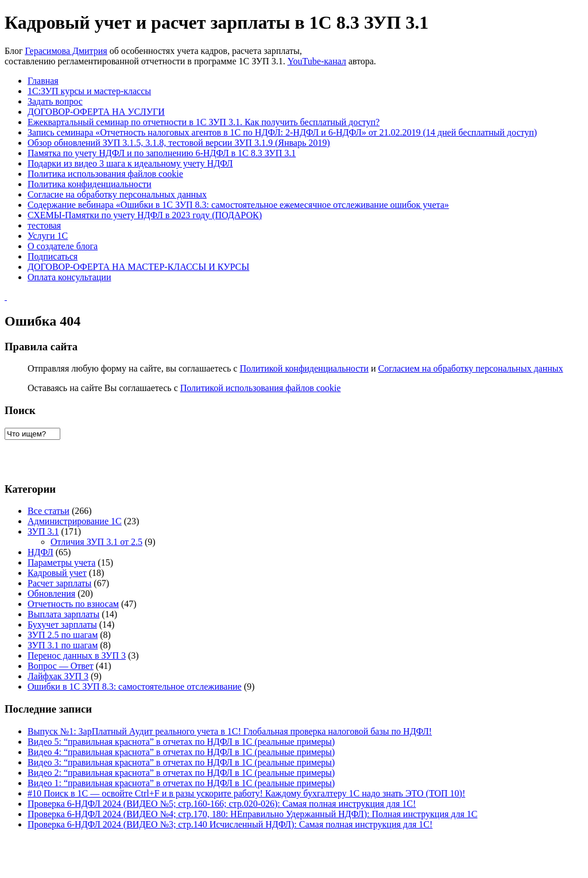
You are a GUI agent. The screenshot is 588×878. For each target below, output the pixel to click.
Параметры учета (61, 562)
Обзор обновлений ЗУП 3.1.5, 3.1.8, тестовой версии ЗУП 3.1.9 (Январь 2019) (179, 143)
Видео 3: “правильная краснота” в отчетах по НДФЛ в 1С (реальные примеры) (181, 762)
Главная (43, 81)
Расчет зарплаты (59, 583)
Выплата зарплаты (63, 614)
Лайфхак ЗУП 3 (58, 676)
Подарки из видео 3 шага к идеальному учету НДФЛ (130, 163)
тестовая (44, 225)
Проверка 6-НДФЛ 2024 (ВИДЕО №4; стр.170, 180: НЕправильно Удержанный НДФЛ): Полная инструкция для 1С (252, 814)
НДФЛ (40, 552)
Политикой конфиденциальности (304, 368)
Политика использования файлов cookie (105, 174)
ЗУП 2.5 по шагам (63, 635)
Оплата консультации (69, 277)
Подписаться (53, 256)
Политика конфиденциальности (90, 184)
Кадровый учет (57, 573)
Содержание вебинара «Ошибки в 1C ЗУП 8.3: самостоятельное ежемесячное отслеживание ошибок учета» (238, 205)
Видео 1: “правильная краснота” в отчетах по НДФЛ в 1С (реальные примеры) (181, 783)
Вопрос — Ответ (61, 666)
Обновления (51, 593)
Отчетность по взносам (73, 604)
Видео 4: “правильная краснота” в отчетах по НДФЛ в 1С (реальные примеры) (181, 752)
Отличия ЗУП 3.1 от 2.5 (96, 542)
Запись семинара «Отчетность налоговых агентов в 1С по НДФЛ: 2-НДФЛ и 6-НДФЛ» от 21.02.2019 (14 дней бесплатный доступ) (282, 132)
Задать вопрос (55, 101)
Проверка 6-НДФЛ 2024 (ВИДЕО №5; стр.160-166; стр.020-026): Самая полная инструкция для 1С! (222, 804)
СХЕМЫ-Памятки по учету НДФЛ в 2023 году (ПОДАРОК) (145, 215)
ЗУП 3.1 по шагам (63, 645)
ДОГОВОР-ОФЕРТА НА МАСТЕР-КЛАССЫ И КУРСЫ (138, 267)
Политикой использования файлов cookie (261, 388)
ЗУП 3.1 (43, 531)
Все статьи (49, 511)
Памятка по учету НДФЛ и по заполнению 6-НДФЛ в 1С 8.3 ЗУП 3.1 (162, 153)
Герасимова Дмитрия (66, 51)
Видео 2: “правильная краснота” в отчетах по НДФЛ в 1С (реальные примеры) (181, 773)
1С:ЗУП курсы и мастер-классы (89, 91)
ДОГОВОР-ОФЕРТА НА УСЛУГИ (96, 112)
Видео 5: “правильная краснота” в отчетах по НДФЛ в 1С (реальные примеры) (181, 742)
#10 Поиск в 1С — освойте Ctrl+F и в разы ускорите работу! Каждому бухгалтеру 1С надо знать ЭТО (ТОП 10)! (246, 793)
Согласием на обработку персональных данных (470, 368)
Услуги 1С (48, 236)
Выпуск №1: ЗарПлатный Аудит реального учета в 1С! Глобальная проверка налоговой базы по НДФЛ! (230, 731)
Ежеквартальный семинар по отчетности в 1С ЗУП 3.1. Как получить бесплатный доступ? (204, 122)
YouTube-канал (317, 61)
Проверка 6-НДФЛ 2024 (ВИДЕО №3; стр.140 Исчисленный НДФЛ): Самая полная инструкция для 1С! (230, 824)
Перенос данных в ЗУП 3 (77, 655)
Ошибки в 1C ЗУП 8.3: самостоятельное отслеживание (135, 686)
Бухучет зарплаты (62, 624)
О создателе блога (63, 246)
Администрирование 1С (75, 521)
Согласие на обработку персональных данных (117, 194)
